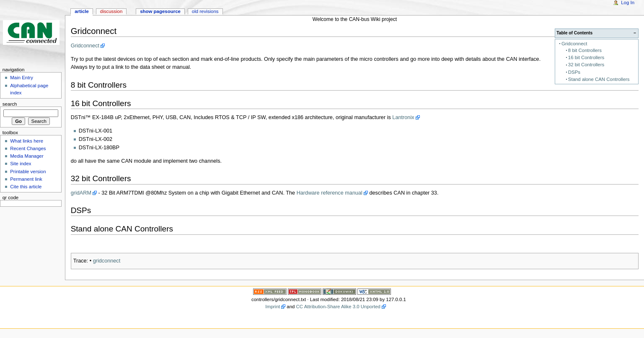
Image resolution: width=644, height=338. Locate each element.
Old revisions (205, 11)
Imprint (273, 307)
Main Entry (22, 78)
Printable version (28, 172)
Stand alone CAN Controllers (599, 79)
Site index (21, 164)
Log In (628, 3)
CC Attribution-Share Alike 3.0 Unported (338, 307)
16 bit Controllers (586, 57)
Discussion (111, 11)
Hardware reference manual (330, 193)
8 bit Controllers (585, 50)
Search (10, 104)
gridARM (81, 193)
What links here (27, 141)
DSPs (574, 72)
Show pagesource (160, 11)
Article (82, 11)
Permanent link (26, 179)
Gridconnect (574, 44)
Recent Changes (28, 148)
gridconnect (107, 261)
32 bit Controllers (586, 65)
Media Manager (27, 156)
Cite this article (26, 187)
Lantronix (403, 117)
